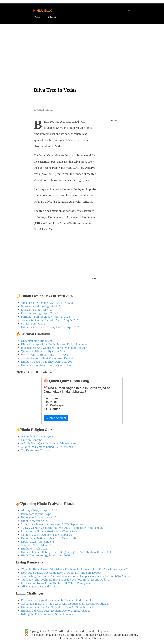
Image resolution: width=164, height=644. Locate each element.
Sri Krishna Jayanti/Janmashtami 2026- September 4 (53, 524)
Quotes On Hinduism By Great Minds (44, 351)
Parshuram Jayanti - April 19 (39, 514)
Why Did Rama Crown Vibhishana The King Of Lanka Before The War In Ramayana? (74, 569)
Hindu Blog (43, 11)
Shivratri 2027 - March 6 (36, 545)
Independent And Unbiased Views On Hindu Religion (54, 348)
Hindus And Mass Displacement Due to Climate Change (56, 611)
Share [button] (114, 120)
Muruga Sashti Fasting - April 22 (41, 306)
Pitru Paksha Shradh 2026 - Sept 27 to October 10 (52, 531)
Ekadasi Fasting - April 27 (37, 310)
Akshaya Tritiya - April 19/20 (39, 510)
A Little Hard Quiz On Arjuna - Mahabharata (49, 443)
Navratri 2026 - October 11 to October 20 (47, 535)
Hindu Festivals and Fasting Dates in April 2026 (51, 327)
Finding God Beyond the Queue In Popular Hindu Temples (57, 600)
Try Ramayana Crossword (37, 450)
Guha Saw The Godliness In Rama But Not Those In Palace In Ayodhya (65, 580)
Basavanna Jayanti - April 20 (39, 517)
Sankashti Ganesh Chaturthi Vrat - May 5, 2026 (50, 320)
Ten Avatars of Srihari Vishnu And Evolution (49, 358)
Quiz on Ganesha (32, 440)
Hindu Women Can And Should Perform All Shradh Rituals (58, 607)
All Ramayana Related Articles (40, 586)
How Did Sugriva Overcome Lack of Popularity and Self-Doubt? (61, 573)
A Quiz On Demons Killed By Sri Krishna (47, 447)
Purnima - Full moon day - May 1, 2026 (46, 317)
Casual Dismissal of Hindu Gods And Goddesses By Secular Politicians (65, 604)
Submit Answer (56, 418)
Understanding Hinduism (37, 341)
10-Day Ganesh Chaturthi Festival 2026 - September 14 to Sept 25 (62, 528)
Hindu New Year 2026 (35, 521)
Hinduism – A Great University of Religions (48, 365)
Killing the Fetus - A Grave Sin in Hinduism (48, 614)
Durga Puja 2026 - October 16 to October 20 (48, 538)
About (36, 17)
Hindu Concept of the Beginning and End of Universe (54, 344)
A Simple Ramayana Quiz (37, 436)
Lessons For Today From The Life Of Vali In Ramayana (55, 583)
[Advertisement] (82, 46)
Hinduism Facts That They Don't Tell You (47, 362)
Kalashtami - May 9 (33, 323)
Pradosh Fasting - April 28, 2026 (41, 313)
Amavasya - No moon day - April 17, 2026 (47, 303)
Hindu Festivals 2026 (34, 548)
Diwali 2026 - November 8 (38, 542)
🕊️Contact (50, 17)
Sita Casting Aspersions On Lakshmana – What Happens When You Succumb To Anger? (76, 576)
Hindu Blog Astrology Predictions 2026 (45, 555)
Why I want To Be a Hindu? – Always (44, 355)
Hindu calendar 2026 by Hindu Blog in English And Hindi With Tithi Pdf (66, 552)
